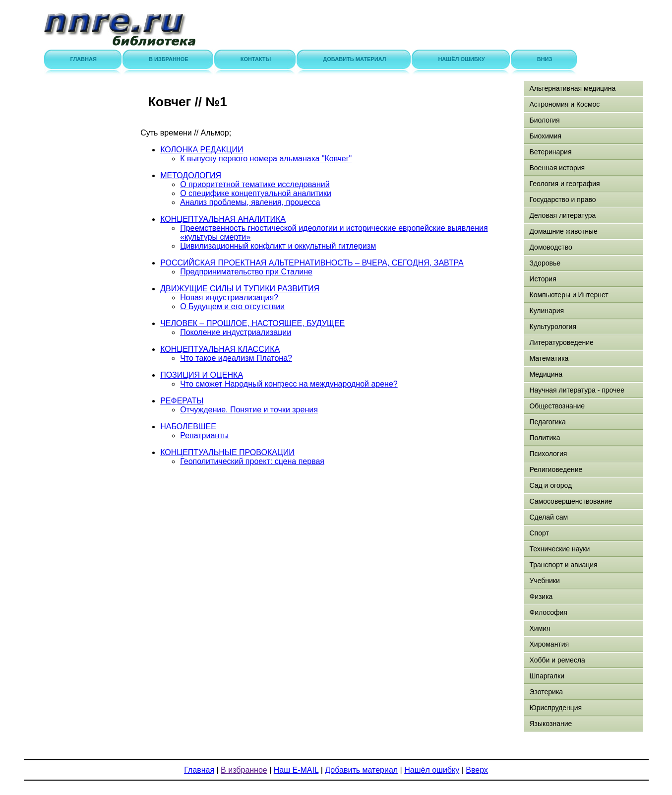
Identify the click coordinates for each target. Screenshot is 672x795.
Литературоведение (561, 342)
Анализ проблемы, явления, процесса (250, 202)
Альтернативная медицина (572, 88)
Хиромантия (549, 644)
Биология (544, 120)
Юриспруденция (555, 708)
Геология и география (564, 184)
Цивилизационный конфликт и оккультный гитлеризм (278, 246)
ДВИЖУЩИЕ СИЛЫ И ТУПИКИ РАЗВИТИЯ (240, 289)
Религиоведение (556, 469)
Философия (548, 612)
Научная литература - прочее (577, 390)
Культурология (553, 327)
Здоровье (545, 263)
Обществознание (557, 406)
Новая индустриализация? (229, 298)
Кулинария (547, 311)
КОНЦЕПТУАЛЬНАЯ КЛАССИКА (220, 349)
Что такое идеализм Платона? (236, 358)
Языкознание (550, 724)
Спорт (539, 533)
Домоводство (550, 247)
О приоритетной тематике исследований (255, 184)
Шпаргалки (547, 676)
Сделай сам (549, 517)
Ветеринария (550, 152)
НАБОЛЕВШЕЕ (188, 427)
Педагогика (547, 422)
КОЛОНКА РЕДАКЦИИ (202, 150)
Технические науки (559, 549)
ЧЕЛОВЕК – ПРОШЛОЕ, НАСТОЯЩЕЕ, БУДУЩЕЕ (252, 323)
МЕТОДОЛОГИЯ (191, 175)
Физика (541, 596)
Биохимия (545, 136)
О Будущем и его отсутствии (232, 306)
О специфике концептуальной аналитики (256, 193)
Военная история (557, 168)
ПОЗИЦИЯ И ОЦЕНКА (202, 375)
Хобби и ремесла (557, 660)
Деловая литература (562, 215)
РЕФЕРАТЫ (182, 401)
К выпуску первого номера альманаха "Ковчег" (266, 159)
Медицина (546, 374)
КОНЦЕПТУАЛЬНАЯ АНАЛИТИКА (223, 219)
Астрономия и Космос (564, 104)
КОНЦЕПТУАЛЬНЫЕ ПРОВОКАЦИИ (227, 452)
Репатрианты (204, 435)
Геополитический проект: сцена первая (252, 461)
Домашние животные (563, 231)
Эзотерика (546, 692)
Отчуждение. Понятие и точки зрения (249, 410)
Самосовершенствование (571, 501)
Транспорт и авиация (563, 565)
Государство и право (562, 199)
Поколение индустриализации (236, 332)
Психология (548, 454)
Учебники (544, 581)
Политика (545, 438)
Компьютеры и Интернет (569, 295)
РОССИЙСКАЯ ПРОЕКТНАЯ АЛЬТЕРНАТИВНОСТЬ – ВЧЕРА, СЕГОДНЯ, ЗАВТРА (312, 263)
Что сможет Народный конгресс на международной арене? (289, 384)
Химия (540, 628)
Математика (549, 358)
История (543, 279)
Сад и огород (550, 485)
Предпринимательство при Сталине (246, 272)
